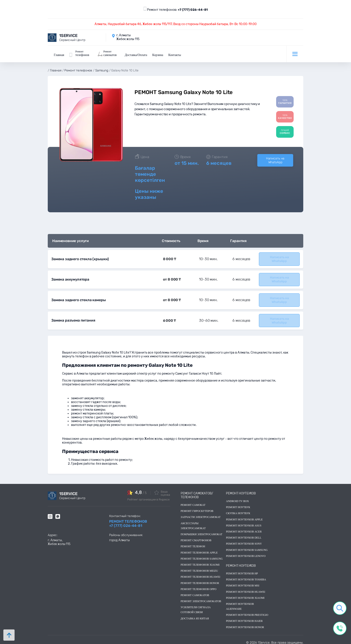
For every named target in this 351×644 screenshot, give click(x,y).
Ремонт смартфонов (196, 537)
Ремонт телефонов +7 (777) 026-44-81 (128, 520)
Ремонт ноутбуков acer (244, 528)
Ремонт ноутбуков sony (244, 541)
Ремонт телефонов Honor (200, 580)
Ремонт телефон (193, 543)
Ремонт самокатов (195, 592)
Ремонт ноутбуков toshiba (246, 576)
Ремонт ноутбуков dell (244, 535)
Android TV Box (237, 498)
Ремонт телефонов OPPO (199, 586)
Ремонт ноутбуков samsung (247, 547)
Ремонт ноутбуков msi (243, 583)
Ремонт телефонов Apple (199, 550)
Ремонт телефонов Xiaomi (200, 562)
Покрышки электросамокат (201, 531)
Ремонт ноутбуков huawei (246, 589)
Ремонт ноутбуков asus (244, 522)
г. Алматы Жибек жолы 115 (128, 37)
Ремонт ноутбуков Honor (245, 624)
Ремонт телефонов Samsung (202, 556)
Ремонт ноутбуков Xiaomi (245, 595)
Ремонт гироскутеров (197, 508)
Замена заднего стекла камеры (78, 297)
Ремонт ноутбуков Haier (244, 618)
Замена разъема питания (73, 318)
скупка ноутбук (238, 510)
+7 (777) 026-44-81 (193, 10)
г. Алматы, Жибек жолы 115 (59, 539)
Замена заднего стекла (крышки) (79, 257)
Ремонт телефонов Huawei (200, 574)
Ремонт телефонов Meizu (199, 568)
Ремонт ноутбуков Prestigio (247, 612)
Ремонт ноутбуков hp (242, 570)
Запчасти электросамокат (201, 514)
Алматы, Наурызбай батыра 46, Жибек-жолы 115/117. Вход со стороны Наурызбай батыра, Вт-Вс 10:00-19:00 (176, 24)
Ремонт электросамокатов (201, 598)
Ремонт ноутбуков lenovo (246, 553)
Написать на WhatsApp (275, 159)
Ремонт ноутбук (238, 504)
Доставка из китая (195, 615)
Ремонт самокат (193, 502)
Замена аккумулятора (70, 277)
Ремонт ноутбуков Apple (244, 516)
